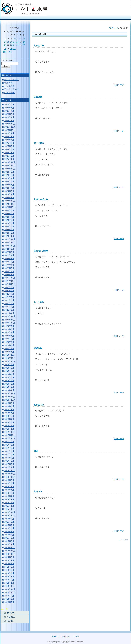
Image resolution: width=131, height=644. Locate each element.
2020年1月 (9, 352)
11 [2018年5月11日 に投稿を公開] (18, 38)
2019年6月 (9, 374)
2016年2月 (9, 503)
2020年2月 (9, 349)
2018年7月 (9, 410)
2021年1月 (9, 313)
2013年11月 (10, 589)
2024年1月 (9, 198)
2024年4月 (9, 188)
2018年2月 (9, 426)
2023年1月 (9, 236)
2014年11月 (10, 551)
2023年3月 (9, 230)
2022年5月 (9, 262)
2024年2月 (9, 194)
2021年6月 (9, 297)
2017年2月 (9, 464)
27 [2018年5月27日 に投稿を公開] (24, 45)
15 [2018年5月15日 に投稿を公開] (8, 42)
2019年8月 (9, 368)
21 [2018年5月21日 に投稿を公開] (5, 45)
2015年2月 (9, 541)
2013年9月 (9, 596)
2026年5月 (9, 108)
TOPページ (114, 28)
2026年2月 (9, 117)
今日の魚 (11, 617)
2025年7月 (9, 140)
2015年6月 (9, 528)
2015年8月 (9, 522)
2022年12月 (10, 239)
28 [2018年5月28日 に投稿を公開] (5, 49)
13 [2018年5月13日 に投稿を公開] (24, 38)
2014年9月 (9, 557)
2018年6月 (9, 413)
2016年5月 (9, 493)
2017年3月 (9, 461)
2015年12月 (10, 509)
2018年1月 (9, 429)
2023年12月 (10, 201)
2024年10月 (10, 169)
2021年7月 (9, 294)
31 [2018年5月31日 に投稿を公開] (14, 49)
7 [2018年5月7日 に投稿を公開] (5, 38)
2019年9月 (9, 365)
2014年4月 (9, 573)
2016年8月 (9, 483)
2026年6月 (9, 104)
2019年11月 (10, 358)
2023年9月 (9, 210)
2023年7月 (9, 217)
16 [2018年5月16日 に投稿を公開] (11, 42)
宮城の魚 (38, 97)
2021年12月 (10, 278)
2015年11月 (10, 512)
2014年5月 (9, 570)
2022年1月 (9, 275)
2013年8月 (9, 599)
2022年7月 (9, 255)
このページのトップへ (124, 541)
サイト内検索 (7, 60)
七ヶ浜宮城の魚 (12, 80)
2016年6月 (9, 490)
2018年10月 (10, 400)
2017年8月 (9, 445)
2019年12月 (10, 355)
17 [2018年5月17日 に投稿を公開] (14, 42)
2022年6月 (9, 259)
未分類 (10, 621)
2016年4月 (9, 496)
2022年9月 (9, 249)
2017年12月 (10, 432)
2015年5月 (9, 532)
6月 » (10, 52)
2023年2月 (9, 233)
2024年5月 (9, 185)
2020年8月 (9, 329)
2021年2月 (9, 310)
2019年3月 (9, 384)
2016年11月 (10, 474)
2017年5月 (9, 454)
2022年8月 (9, 252)
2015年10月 (10, 515)
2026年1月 (9, 121)
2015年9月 (9, 519)
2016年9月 (9, 480)
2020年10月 (10, 323)
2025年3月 (9, 153)
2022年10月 (10, 246)
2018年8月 (9, 406)
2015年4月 (9, 535)
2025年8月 (9, 137)
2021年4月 (9, 303)
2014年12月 (10, 548)
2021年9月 (9, 287)
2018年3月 (9, 422)
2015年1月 (9, 544)
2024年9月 (9, 172)
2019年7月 (9, 371)
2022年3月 (9, 268)
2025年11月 (10, 127)
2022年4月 (9, 265)
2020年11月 (10, 320)
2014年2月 (9, 580)
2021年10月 (10, 284)
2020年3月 (9, 345)
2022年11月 (10, 242)
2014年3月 (9, 576)
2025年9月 (9, 133)
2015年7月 (9, 525)
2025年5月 (9, 146)
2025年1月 (9, 159)
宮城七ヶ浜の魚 (41, 199)
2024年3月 (9, 191)
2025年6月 (9, 143)
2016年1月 (9, 506)
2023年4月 (9, 226)
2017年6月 (9, 451)
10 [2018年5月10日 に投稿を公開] (14, 38)
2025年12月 (10, 124)
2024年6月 (9, 181)
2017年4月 (9, 458)
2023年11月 (10, 204)
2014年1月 (9, 583)
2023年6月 (9, 220)
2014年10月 (10, 554)
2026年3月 (9, 114)
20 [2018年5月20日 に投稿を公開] (24, 42)
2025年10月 (10, 130)
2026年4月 (9, 111)
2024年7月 (9, 178)
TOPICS (10, 613)
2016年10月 (10, 477)
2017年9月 (9, 442)
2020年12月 (10, 316)
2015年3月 (9, 538)
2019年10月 (10, 361)
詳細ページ (119, 85)
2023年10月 (10, 207)
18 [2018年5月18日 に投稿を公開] (18, 42)
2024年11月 (10, 165)
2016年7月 (9, 487)
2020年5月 (9, 339)
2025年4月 (9, 149)
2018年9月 (9, 403)
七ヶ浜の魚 (39, 46)
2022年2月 (9, 271)
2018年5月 (9, 416)
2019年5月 (9, 377)
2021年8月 (9, 291)
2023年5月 (9, 223)
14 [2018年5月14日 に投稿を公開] (5, 42)
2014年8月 (9, 560)
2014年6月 (9, 567)
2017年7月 (9, 448)
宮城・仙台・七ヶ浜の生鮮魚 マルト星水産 (24, 8)
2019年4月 (9, 381)
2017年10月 (10, 438)
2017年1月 (9, 467)
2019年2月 (9, 387)
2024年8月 (9, 175)
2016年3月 (9, 499)
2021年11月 (10, 281)
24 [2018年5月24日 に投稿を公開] (14, 45)
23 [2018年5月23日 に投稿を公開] (11, 45)
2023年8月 (9, 214)
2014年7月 (9, 564)
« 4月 (4, 52)
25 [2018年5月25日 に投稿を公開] (18, 45)
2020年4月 (9, 342)
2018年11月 (10, 397)
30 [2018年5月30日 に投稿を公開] (11, 49)
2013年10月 (10, 592)
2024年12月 (10, 162)
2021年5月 (9, 300)
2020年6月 (9, 336)
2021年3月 (9, 307)
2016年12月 (10, 471)
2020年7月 (9, 332)
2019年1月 (9, 390)
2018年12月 (10, 393)
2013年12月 (10, 586)
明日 (36, 451)
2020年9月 (9, 326)
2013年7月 (9, 602)
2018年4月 (9, 419)
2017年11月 (10, 435)
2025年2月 (9, 156)
